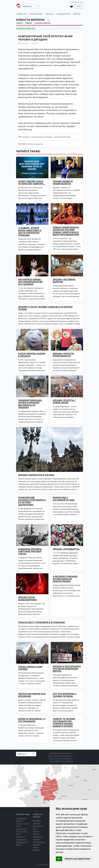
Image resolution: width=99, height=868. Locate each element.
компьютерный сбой (62, 137)
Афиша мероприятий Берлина (60, 756)
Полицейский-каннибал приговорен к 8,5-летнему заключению (32, 501)
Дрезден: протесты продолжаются (63, 355)
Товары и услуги (23, 824)
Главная (19, 23)
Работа (76, 14)
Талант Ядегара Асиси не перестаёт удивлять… (32, 183)
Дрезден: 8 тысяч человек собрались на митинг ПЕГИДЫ (46, 308)
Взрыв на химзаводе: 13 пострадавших (32, 720)
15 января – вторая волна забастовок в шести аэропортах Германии (30, 232)
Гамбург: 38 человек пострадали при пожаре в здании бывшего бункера (64, 723)
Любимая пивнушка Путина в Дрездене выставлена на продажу (30, 404)
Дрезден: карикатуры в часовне (36, 475)
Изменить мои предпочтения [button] (77, 859)
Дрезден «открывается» (66, 549)
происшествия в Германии (42, 137)
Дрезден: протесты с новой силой (64, 402)
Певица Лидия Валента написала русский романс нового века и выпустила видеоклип (66, 231)
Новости (21, 14)
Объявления (63, 14)
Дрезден (26, 137)
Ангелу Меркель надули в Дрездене (32, 355)
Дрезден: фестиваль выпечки (64, 281)
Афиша (49, 14)
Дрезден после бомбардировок (28, 599)
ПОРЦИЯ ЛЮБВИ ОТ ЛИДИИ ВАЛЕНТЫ (63, 183)
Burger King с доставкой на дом (64, 499)
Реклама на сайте (77, 2)
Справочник (36, 14)
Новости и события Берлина (60, 758)
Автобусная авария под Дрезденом (32, 695)
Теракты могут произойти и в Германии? (42, 622)
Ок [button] (59, 859)
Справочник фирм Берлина (60, 753)
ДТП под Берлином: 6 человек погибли (65, 695)
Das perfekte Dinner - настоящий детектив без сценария (30, 282)
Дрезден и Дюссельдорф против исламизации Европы (67, 669)
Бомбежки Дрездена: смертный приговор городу (30, 552)
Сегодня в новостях (43, 23)
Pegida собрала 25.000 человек (30, 668)
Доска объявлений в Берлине (61, 761)
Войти (79, 6)
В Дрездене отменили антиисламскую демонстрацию (65, 579)
